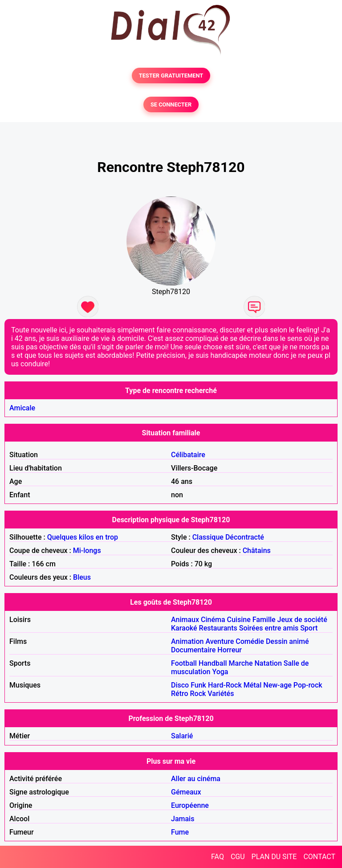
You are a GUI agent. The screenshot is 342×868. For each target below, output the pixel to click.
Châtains (257, 551)
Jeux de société (302, 620)
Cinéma (213, 620)
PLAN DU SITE (274, 857)
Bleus (82, 577)
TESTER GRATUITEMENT (171, 76)
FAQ (218, 857)
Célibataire (188, 455)
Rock (198, 694)
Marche (241, 663)
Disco (180, 685)
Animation (187, 641)
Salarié (182, 736)
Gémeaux (186, 792)
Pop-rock (308, 685)
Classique (208, 537)
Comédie (250, 641)
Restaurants (218, 628)
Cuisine (239, 620)
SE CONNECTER (171, 104)
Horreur (230, 650)
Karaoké (184, 628)
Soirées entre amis (269, 628)
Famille (264, 620)
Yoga (220, 672)
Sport (309, 628)
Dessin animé (287, 641)
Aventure (220, 641)
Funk (198, 685)
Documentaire (193, 650)
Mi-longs (87, 551)
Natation (268, 663)
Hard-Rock (225, 685)
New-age (277, 685)
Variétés (221, 694)
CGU (238, 857)
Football (184, 663)
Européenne (190, 805)
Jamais (183, 819)
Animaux (185, 620)
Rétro (180, 694)
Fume (180, 832)
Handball (213, 663)
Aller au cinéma (196, 779)
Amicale (22, 408)
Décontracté (245, 537)
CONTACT (319, 857)
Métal (253, 685)
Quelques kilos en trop (83, 537)
